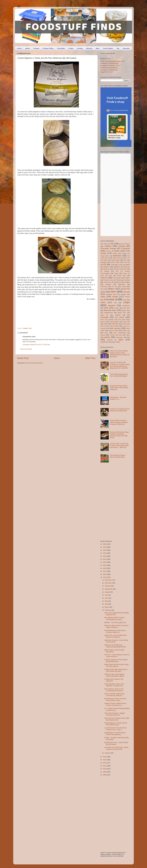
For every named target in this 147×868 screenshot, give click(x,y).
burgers (123, 294)
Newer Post (23, 358)
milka (106, 324)
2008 (105, 775)
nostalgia (125, 326)
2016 (105, 574)
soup (120, 335)
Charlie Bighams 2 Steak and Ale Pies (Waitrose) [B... (116, 724)
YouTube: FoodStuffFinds (109, 70)
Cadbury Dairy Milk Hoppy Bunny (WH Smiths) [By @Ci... (116, 670)
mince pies (126, 324)
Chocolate (61, 48)
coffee (103, 302)
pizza (106, 333)
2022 (105, 556)
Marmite (127, 267)
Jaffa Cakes (108, 260)
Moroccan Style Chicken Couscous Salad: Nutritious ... (116, 626)
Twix (102, 289)
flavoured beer (110, 310)
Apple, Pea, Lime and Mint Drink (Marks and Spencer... (116, 636)
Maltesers (117, 267)
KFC (125, 260)
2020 (105, 562)
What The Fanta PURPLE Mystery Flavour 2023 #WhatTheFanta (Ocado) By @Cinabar (120, 354)
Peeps (125, 273)
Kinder (125, 262)
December (109, 580)
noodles (116, 326)
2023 (105, 553)
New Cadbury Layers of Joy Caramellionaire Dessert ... (114, 690)
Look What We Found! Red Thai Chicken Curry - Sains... (115, 729)
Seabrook (117, 282)
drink (106, 308)
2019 (105, 565)
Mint (125, 269)
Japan (118, 260)
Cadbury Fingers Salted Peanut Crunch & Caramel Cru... (115, 704)
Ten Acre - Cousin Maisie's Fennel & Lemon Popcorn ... (117, 656)
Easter (117, 251)
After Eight (104, 244)
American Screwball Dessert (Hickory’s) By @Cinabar (120, 410)
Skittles (127, 282)
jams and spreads (107, 320)
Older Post (90, 358)
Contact (36, 48)
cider (125, 300)
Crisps (71, 48)
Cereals (80, 48)
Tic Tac (114, 287)
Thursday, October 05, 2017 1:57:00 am (36, 345)
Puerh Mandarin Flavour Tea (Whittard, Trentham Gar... (114, 685)
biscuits (127, 292)
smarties (113, 335)
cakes (103, 297)
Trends (124, 287)
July (106, 595)
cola (115, 303)
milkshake (115, 324)
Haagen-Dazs (105, 256)
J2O (129, 258)
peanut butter (113, 331)
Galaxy (115, 253)
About (28, 48)
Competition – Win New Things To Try (118, 398)
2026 (105, 544)
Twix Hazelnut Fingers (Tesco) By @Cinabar (118, 456)
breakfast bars (111, 294)
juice (120, 320)
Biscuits (89, 48)
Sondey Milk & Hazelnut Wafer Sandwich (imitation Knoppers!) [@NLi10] (119, 422)
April (107, 604)
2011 (105, 766)
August (107, 592)
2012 (105, 763)
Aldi (112, 244)
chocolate (109, 299)
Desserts (126, 48)
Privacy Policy (48, 48)
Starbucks (122, 284)
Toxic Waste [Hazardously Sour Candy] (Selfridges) (119, 375)
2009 (105, 772)
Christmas (126, 248)
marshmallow (114, 322)
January (108, 753)
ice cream (120, 317)
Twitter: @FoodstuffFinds (109, 68)
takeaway (119, 337)
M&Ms (128, 265)
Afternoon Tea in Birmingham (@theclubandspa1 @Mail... (115, 675)
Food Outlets (108, 48)
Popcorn (104, 278)
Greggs (124, 253)
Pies (30, 328)
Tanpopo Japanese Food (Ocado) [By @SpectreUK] (116, 661)
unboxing (110, 340)
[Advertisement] (52, 312)
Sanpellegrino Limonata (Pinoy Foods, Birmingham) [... (115, 734)
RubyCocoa (108, 282)
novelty (103, 328)
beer (113, 292)
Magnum (107, 267)
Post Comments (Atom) (35, 363)
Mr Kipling (105, 271)
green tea (104, 315)
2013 (105, 760)
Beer (98, 48)
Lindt (112, 265)
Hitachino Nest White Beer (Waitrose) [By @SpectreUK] (115, 646)
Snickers (108, 284)
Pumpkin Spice (109, 280)
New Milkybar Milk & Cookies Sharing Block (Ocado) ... (114, 618)
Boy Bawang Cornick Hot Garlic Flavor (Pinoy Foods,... (115, 700)
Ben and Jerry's (124, 244)
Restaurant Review (123, 280)
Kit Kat (103, 264)
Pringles (127, 278)
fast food (127, 308)
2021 (105, 559)
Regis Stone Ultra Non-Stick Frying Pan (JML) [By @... (116, 665)
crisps (127, 302)
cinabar (25, 328)
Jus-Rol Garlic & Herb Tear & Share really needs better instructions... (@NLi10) (119, 445)
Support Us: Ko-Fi (107, 72)
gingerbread (109, 313)
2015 (105, 577)
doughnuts (126, 306)
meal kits (127, 322)
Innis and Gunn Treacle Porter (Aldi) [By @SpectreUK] (117, 719)
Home (19, 48)
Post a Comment (26, 349)
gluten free (122, 313)
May (106, 601)
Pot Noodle (117, 278)
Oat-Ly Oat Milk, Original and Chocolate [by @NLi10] (114, 695)
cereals (115, 297)
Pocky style (121, 276)
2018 (105, 568)
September (109, 589)
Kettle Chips (115, 262)
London (120, 265)
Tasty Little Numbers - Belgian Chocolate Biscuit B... (115, 714)
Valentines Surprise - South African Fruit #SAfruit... (116, 641)
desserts (112, 305)
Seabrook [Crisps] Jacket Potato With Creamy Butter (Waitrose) (119, 388)
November (109, 583)
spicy (128, 335)
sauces (103, 335)
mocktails (107, 326)
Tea (118, 48)
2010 (105, 769)
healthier (118, 315)
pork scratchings (120, 333)
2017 (105, 571)
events (117, 308)
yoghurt (114, 342)
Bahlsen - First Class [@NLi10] (115, 622)
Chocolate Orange (108, 248)
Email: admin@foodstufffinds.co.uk (112, 61)
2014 (105, 757)
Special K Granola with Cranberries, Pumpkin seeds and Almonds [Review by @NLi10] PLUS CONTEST (120, 365)
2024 (105, 550)
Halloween (117, 256)
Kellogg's (104, 262)
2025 (105, 547)
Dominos (108, 251)
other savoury (115, 328)
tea (129, 337)
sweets (107, 337)
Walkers (111, 289)
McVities (117, 269)
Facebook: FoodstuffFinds (109, 63)
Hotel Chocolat (118, 258)
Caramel (122, 246)
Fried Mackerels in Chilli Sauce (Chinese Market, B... (115, 631)
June (107, 598)
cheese (127, 297)
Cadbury (108, 246)
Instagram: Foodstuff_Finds (110, 66)
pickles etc (126, 331)
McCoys (107, 269)
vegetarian (104, 342)
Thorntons (104, 287)
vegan (121, 340)
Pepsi (102, 276)
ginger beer (126, 310)
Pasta (116, 273)
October (108, 586)
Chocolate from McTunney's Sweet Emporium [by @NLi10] (116, 748)
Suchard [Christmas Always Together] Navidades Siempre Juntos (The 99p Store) (119, 435)
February (108, 610)
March (107, 607)
